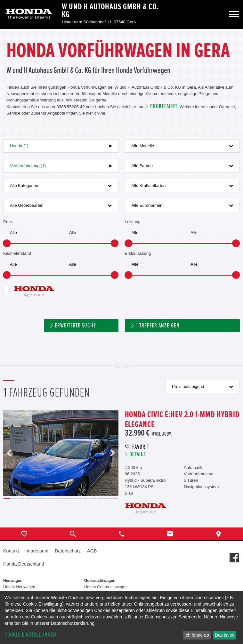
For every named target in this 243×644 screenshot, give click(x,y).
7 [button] (50, 498)
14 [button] (100, 498)
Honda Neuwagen (19, 587)
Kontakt (11, 551)
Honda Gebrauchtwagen (106, 587)
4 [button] (28, 498)
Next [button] (112, 453)
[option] (61, 453)
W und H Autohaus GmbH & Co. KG (110, 11)
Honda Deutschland (24, 564)
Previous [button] (9, 453)
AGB (92, 551)
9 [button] (64, 498)
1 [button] (7, 498)
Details (138, 454)
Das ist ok (225, 635)
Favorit (141, 447)
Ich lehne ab (197, 635)
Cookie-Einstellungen (30, 635)
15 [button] (108, 498)
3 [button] (21, 498)
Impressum (37, 551)
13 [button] (93, 498)
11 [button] (79, 498)
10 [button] (71, 498)
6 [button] (43, 498)
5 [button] (36, 498)
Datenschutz (68, 551)
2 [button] (14, 498)
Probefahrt (164, 106)
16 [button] (115, 498)
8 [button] (57, 498)
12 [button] (86, 498)
